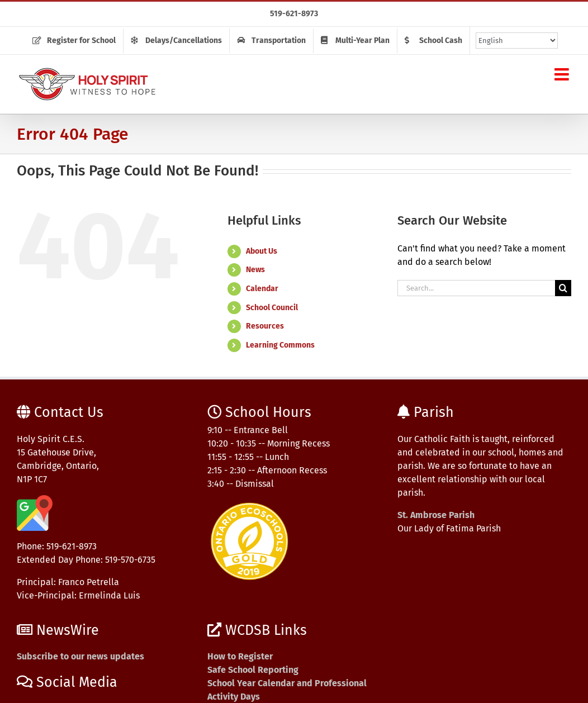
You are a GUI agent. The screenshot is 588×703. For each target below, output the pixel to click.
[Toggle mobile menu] (563, 74)
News (255, 270)
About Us (262, 251)
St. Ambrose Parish (436, 515)
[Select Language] (517, 41)
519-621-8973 (294, 14)
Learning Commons (280, 345)
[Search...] (476, 288)
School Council (272, 308)
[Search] (563, 288)
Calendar (262, 289)
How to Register (240, 656)
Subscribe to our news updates (80, 656)
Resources (265, 326)
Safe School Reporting (253, 670)
